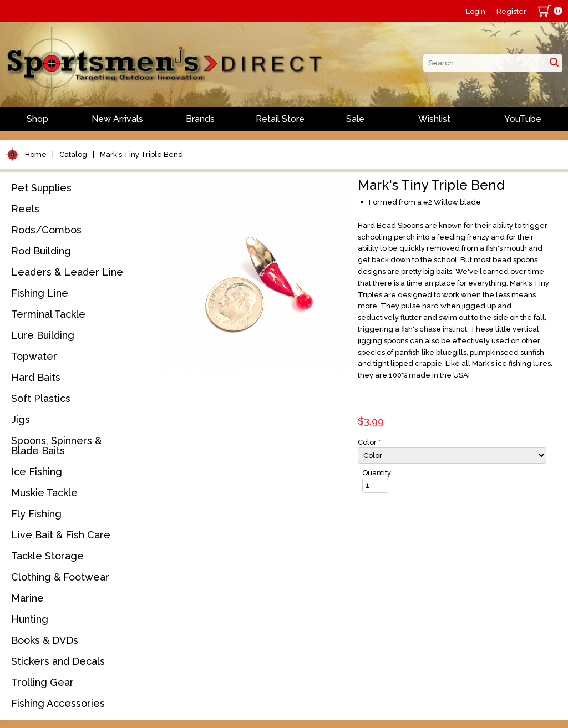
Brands (200, 119)
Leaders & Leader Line (67, 272)
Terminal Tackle (48, 314)
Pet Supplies (41, 188)
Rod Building (41, 251)
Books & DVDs (45, 640)
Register (511, 11)
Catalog (73, 154)
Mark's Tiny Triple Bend (141, 154)
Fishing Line (40, 293)
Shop (37, 119)
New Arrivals (117, 119)
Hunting (30, 619)
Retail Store (280, 119)
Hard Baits (36, 377)
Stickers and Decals (58, 661)
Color (369, 442)
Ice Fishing (37, 472)
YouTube (523, 119)
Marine (27, 598)
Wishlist (434, 119)
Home (36, 154)
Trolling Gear (42, 682)
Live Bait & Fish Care (61, 535)
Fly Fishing (36, 514)
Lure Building (43, 335)
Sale (355, 119)
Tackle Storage (47, 556)
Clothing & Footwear (60, 577)
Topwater (34, 356)
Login (476, 11)
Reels (25, 209)
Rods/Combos (46, 230)
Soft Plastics (41, 398)
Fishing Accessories (58, 703)
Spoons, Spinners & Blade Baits (56, 446)
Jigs (21, 419)
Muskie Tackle (44, 493)
